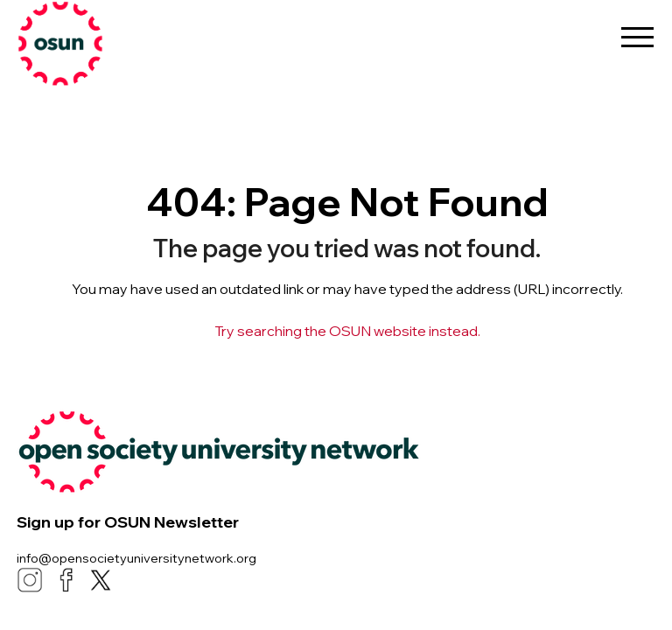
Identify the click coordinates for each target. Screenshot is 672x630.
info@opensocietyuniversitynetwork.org (136, 558)
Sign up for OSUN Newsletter (128, 522)
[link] (105, 44)
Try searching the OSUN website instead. (347, 331)
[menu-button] (637, 31)
